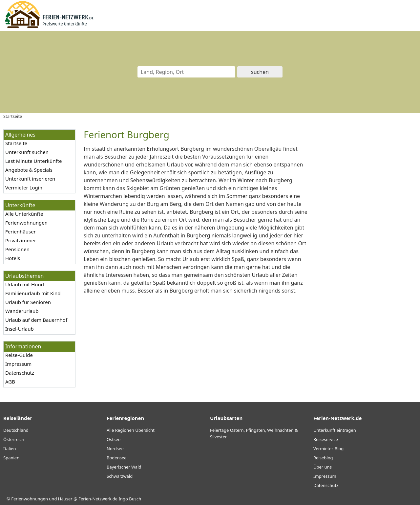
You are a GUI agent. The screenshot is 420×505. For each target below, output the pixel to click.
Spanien (11, 458)
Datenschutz (20, 373)
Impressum (18, 364)
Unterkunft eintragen (335, 430)
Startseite (16, 143)
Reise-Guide (19, 355)
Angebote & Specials (29, 170)
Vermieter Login (24, 187)
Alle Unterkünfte (24, 214)
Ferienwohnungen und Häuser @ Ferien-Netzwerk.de (64, 499)
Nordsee (115, 449)
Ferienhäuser (21, 231)
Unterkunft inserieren (30, 179)
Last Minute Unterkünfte (33, 161)
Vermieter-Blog (328, 449)
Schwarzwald (120, 476)
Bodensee (117, 458)
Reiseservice (326, 439)
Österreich (14, 439)
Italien (10, 449)
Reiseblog (323, 458)
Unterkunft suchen (27, 152)
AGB (10, 382)
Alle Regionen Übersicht (131, 430)
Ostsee (114, 439)
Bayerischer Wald (124, 467)
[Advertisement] (367, 228)
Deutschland (16, 430)
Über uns (323, 467)
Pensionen (17, 249)
